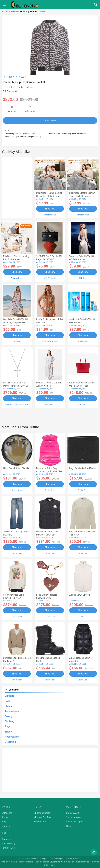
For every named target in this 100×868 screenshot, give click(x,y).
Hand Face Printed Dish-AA (16, 468)
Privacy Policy (8, 843)
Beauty (9, 716)
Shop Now (50, 120)
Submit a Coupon (75, 821)
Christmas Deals (42, 812)
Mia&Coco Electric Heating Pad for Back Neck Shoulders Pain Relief (16, 259)
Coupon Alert (73, 812)
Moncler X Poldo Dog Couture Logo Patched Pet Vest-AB (49, 471)
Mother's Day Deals (43, 817)
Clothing (9, 695)
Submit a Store (73, 817)
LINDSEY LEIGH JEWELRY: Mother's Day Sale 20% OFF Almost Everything (16, 386)
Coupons (6, 826)
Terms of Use (8, 847)
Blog (4, 821)
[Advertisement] (17, 187)
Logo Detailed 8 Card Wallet (83, 468)
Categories (7, 812)
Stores (5, 817)
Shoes (8, 706)
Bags (8, 701)
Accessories (12, 711)
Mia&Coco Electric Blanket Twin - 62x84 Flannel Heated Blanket (82, 196)
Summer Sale (40, 821)
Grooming (10, 741)
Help (68, 826)
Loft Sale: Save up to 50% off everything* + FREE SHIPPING (16, 323)
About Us (6, 839)
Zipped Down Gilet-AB (80, 594)
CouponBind (55, 861)
